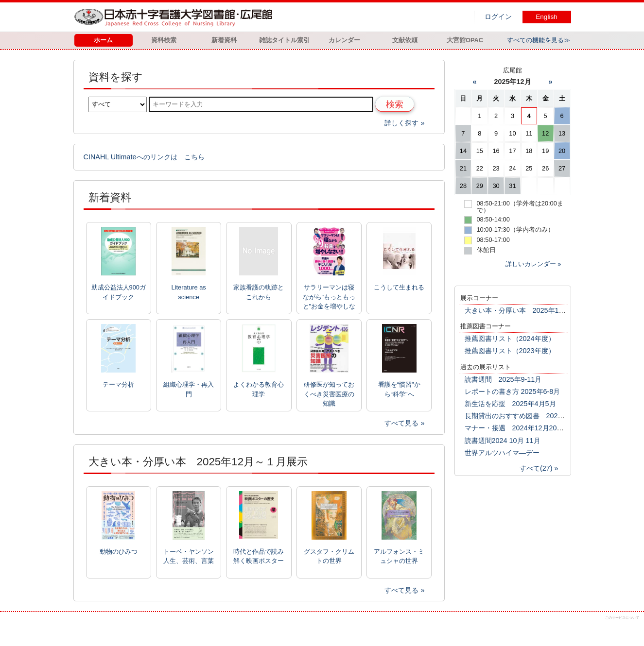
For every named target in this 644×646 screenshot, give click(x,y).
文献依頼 (405, 40)
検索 (395, 104)
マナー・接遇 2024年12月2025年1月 (523, 428)
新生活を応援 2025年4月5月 (510, 404)
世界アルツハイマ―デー (502, 453)
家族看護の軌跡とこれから (259, 292)
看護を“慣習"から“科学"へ (399, 389)
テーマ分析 (118, 384)
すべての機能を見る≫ (539, 40)
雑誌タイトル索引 (284, 40)
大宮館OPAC (465, 40)
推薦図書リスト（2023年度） (510, 351)
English (547, 17)
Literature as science (189, 292)
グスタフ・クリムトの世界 (329, 556)
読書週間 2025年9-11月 (503, 379)
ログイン (498, 17)
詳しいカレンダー (531, 264)
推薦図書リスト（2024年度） (510, 339)
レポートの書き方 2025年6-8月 (513, 391)
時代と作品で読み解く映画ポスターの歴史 (259, 557)
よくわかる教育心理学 (259, 389)
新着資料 (224, 40)
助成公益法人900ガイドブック (119, 292)
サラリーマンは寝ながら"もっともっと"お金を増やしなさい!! (329, 297)
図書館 (175, 17)
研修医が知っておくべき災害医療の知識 (329, 394)
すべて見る (401, 423)
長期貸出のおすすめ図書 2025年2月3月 (527, 416)
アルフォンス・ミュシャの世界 (399, 556)
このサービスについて (622, 618)
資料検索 (164, 40)
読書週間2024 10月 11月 (503, 441)
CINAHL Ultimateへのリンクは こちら (144, 157)
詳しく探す (401, 123)
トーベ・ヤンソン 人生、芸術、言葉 (189, 556)
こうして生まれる (399, 287)
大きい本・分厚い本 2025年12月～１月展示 (534, 310)
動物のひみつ (119, 552)
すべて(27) (536, 468)
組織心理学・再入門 (189, 389)
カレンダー (344, 40)
